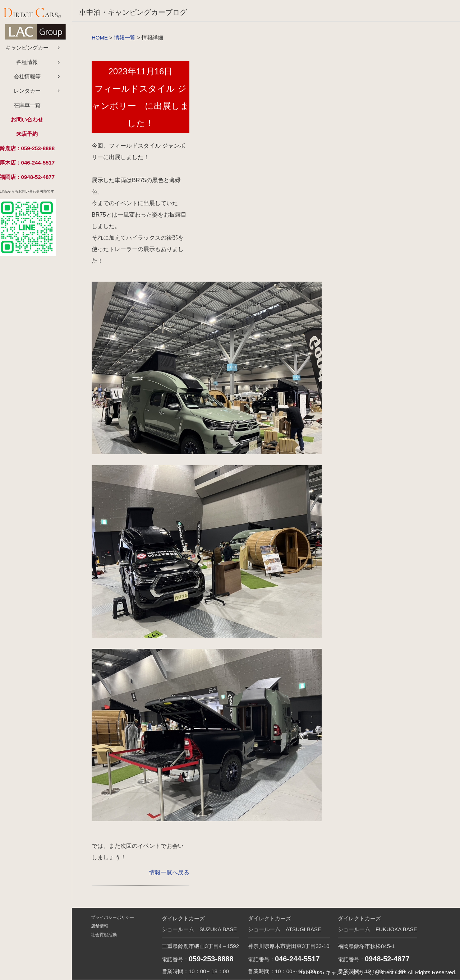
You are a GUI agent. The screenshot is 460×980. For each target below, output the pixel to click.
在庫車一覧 (36, 108)
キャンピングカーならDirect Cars (366, 972)
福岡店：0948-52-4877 (36, 179)
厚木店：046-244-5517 (36, 165)
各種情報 (36, 64)
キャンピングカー (36, 50)
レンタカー (36, 93)
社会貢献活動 (103, 935)
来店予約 (36, 136)
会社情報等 (36, 79)
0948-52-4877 (387, 959)
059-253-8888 (211, 959)
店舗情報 (99, 926)
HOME (100, 38)
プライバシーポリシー (112, 917)
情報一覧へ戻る (169, 872)
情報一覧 (125, 38)
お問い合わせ (36, 122)
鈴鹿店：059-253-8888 (36, 151)
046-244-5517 (297, 959)
